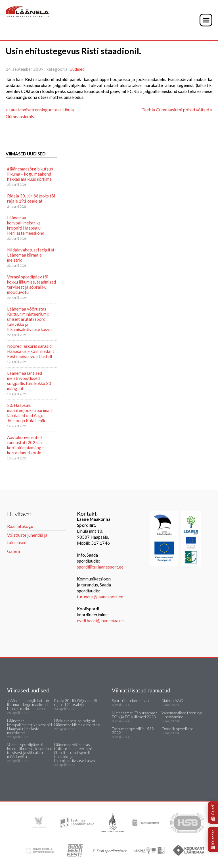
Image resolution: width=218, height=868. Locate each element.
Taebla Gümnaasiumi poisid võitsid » (177, 110)
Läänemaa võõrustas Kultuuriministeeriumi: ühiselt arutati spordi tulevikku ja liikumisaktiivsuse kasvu (29, 319)
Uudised (77, 69)
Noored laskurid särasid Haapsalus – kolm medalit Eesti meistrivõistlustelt (31, 351)
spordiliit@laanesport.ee (100, 567)
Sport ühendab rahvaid (131, 701)
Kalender (213, 840)
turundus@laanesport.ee (100, 597)
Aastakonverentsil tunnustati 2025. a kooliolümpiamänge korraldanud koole (25, 445)
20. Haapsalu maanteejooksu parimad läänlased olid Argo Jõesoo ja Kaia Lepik (29, 413)
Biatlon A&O (172, 701)
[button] (206, 20)
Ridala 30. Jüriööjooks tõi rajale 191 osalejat (31, 198)
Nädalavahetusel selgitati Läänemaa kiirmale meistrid (31, 255)
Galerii (213, 813)
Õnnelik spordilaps (178, 729)
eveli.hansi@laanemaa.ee (100, 621)
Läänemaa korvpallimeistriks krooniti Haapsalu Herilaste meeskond (26, 225)
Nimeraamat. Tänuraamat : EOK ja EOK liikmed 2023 (134, 715)
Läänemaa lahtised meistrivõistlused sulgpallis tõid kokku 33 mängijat (29, 381)
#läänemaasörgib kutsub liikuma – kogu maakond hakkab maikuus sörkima (30, 174)
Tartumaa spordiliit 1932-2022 (134, 731)
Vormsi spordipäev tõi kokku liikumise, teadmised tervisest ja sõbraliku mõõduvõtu (32, 284)
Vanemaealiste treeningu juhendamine (183, 715)
